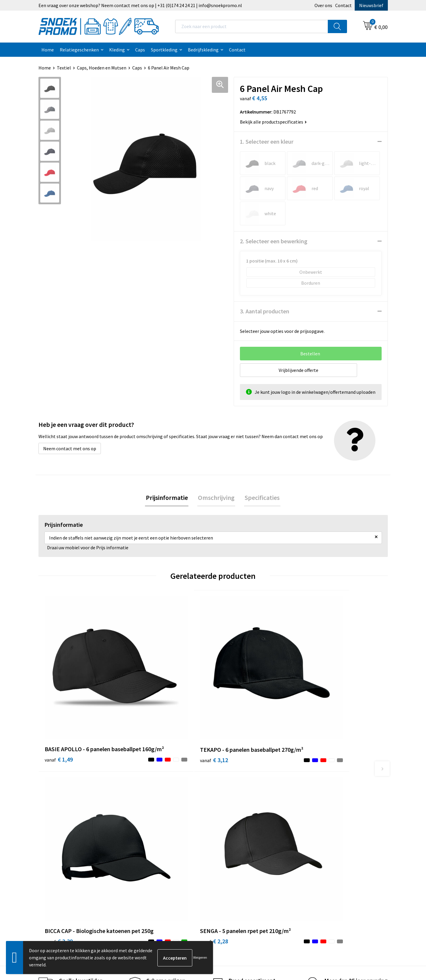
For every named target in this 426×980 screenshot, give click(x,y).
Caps (140, 50)
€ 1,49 (59, 700)
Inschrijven (364, 925)
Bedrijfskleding (203, 50)
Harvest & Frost (323, 809)
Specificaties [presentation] (261, 498)
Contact (343, 5)
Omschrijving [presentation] (216, 498)
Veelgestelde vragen (154, 817)
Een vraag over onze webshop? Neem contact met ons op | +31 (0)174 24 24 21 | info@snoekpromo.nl (140, 5)
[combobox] (252, 26)
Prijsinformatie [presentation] (168, 498)
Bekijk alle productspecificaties (273, 122)
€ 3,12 (146, 700)
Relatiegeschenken (79, 50)
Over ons (323, 5)
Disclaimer (231, 817)
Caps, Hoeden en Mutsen (102, 68)
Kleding (117, 50)
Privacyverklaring (238, 809)
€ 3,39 (233, 700)
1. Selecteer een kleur (267, 141)
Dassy (313, 791)
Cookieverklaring (238, 800)
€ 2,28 (321, 700)
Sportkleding (164, 50)
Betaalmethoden (151, 827)
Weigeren (200, 957)
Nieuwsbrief (371, 5)
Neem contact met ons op (70, 448)
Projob (314, 817)
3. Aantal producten (265, 311)
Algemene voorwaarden (244, 791)
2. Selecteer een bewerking (274, 241)
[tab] (168, 498)
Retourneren (147, 835)
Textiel (64, 68)
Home (48, 50)
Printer (314, 800)
